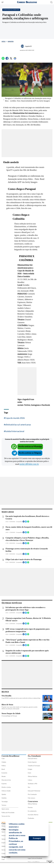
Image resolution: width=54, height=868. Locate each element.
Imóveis (4, 835)
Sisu (29, 787)
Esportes (11, 41)
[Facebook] (7, 59)
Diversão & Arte (6, 780)
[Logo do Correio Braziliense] (27, 2)
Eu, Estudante (34, 756)
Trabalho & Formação (34, 766)
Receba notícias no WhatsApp (30, 447)
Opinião (4, 794)
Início (4, 41)
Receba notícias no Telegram (30, 453)
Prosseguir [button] (37, 838)
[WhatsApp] (3, 59)
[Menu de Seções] (3, 2)
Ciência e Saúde (6, 791)
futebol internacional (15, 431)
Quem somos (5, 809)
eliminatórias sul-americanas (18, 425)
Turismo (4, 805)
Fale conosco (31, 798)
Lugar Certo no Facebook (35, 858)
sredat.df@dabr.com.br (29, 464)
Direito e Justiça (6, 787)
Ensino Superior (32, 762)
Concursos (33, 801)
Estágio (30, 769)
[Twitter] (11, 59)
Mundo (4, 776)
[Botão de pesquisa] (51, 2)
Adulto (3, 846)
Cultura (30, 780)
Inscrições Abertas (33, 815)
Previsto (30, 807)
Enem (29, 773)
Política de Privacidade (8, 813)
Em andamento (32, 811)
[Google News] (15, 59)
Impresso (6, 857)
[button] (18, 853)
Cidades (4, 762)
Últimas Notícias (32, 776)
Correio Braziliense (11, 756)
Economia (4, 773)
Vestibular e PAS (32, 784)
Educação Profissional (34, 791)
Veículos (4, 839)
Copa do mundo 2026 (15, 418)
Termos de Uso (6, 816)
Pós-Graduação (32, 794)
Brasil (3, 769)
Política (4, 766)
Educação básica (32, 758)
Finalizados (31, 818)
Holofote (4, 798)
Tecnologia (5, 802)
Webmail (4, 826)
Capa (3, 758)
